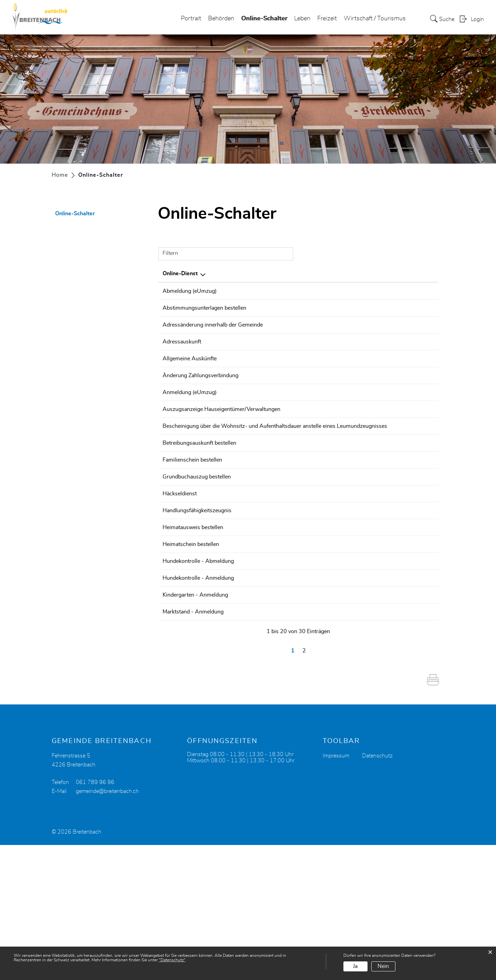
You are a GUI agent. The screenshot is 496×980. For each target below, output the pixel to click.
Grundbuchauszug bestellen (197, 554)
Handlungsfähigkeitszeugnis (197, 600)
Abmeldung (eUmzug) (190, 291)
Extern (423, 292)
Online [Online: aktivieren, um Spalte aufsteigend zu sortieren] (370, 274)
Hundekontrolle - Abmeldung (198, 665)
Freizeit (327, 19)
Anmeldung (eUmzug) (190, 443)
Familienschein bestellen (192, 535)
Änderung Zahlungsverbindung (200, 416)
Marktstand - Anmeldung (193, 737)
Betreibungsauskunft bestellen (199, 515)
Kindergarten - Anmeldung (195, 718)
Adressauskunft (182, 363)
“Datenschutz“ (172, 960)
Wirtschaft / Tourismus (375, 19)
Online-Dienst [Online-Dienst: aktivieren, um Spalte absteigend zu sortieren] (180, 274)
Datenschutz (377, 891)
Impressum (336, 891)
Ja (355, 966)
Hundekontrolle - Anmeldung (198, 691)
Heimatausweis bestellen (193, 619)
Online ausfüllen (386, 314)
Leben (302, 19)
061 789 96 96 (95, 917)
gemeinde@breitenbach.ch (107, 926)
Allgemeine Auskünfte (190, 390)
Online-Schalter (264, 17)
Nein (383, 966)
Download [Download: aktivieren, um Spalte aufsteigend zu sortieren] (421, 274)
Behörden (221, 19)
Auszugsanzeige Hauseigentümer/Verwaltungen (221, 462)
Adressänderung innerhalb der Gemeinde (213, 337)
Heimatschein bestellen (191, 646)
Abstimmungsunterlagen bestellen (204, 310)
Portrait (191, 19)
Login (477, 19)
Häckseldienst (180, 573)
